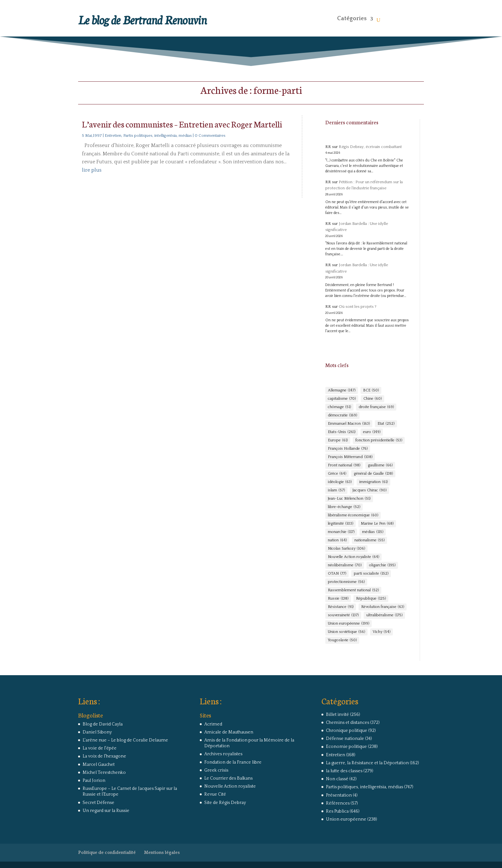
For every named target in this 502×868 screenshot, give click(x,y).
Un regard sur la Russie (106, 811)
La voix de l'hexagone (104, 756)
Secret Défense (98, 803)
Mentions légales (162, 853)
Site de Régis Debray (225, 803)
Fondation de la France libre (233, 762)
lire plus (92, 170)
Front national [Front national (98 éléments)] (344, 465)
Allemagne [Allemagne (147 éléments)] (342, 390)
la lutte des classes (344, 771)
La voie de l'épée (100, 748)
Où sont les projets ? (358, 307)
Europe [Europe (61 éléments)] (338, 440)
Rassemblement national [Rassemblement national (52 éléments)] (353, 590)
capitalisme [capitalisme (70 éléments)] (342, 399)
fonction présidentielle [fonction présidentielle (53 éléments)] (379, 440)
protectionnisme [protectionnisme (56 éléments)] (346, 582)
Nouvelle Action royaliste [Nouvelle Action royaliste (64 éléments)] (353, 557)
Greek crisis (216, 770)
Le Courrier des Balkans (228, 778)
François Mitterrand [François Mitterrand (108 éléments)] (350, 457)
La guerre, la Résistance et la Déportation (367, 763)
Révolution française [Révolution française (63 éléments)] (383, 607)
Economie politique (346, 747)
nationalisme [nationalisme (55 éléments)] (369, 540)
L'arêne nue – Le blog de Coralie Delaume (125, 740)
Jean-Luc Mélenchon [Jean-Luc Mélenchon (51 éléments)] (349, 499)
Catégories (352, 19)
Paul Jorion (94, 781)
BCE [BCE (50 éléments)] (371, 390)
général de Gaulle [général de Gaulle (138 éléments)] (373, 474)
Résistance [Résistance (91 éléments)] (341, 607)
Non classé (337, 779)
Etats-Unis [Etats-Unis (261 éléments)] (342, 432)
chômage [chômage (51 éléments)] (339, 407)
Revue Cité (215, 794)
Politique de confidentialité (107, 853)
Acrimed (213, 724)
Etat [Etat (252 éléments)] (386, 424)
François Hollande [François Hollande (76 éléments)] (348, 449)
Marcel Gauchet (99, 765)
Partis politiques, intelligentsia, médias (158, 135)
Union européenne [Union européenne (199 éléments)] (348, 624)
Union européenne (346, 819)
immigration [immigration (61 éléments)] (373, 482)
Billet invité (337, 715)
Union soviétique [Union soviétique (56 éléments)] (346, 632)
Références (338, 803)
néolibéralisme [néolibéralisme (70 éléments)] (345, 565)
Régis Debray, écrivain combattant (370, 147)
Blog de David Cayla (103, 724)
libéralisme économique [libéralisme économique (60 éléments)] (353, 515)
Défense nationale (345, 739)
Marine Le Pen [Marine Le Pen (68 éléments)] (377, 524)
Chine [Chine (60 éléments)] (372, 399)
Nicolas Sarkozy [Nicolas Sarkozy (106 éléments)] (346, 549)
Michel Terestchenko (104, 773)
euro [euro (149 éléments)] (372, 432)
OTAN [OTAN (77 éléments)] (337, 574)
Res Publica (337, 811)
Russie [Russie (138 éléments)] (338, 599)
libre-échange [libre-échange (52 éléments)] (344, 507)
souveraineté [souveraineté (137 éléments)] (343, 615)
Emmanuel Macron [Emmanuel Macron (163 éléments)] (349, 424)
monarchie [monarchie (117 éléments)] (341, 532)
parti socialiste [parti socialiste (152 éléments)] (371, 574)
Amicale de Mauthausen (229, 732)
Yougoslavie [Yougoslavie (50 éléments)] (342, 640)
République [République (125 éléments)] (371, 599)
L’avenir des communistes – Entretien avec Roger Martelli (182, 124)
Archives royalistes (223, 754)
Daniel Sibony (97, 732)
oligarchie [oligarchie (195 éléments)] (382, 565)
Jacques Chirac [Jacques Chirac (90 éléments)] (369, 490)
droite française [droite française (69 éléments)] (376, 407)
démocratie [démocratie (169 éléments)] (342, 415)
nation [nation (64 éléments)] (337, 540)
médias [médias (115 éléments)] (373, 532)
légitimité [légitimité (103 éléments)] (340, 524)
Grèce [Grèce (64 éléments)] (337, 474)
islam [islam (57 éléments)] (336, 490)
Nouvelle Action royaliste (230, 786)
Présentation (339, 795)
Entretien (113, 135)
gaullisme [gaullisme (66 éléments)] (380, 465)
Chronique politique (347, 731)
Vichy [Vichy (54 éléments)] (381, 632)
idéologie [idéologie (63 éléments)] (340, 482)
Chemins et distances (348, 723)
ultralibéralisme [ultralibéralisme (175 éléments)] (384, 615)
